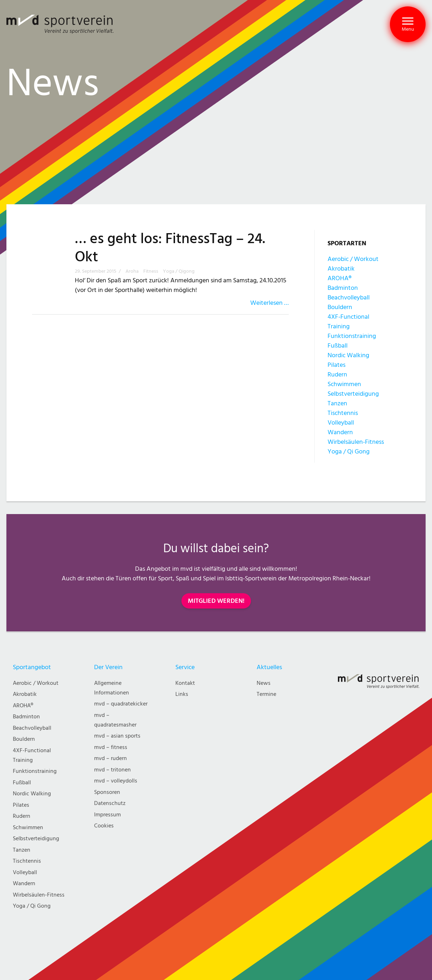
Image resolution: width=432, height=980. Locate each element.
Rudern (337, 374)
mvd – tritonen (112, 770)
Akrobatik (341, 269)
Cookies (104, 826)
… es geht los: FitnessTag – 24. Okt (170, 248)
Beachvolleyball (349, 297)
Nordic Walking (348, 355)
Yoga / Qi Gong (349, 451)
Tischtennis (343, 413)
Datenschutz (110, 803)
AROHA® (340, 278)
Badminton (343, 288)
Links (182, 694)
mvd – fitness (111, 747)
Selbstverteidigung (353, 394)
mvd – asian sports (117, 736)
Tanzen (337, 403)
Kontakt (185, 683)
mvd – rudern (110, 758)
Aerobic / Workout (353, 259)
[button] (408, 24)
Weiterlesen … (269, 303)
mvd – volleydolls (116, 781)
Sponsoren (107, 792)
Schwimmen (344, 384)
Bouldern (340, 307)
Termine (266, 694)
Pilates (336, 365)
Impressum (107, 815)
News (264, 683)
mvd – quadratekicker (121, 704)
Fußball (338, 346)
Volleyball (341, 423)
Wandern (340, 432)
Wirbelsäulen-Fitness (356, 442)
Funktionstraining (352, 336)
